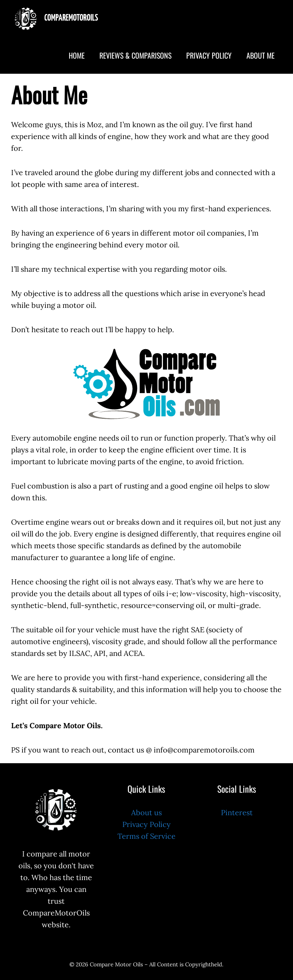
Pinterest (237, 812)
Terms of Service (146, 836)
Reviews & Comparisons (135, 55)
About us (146, 812)
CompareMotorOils (71, 18)
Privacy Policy (209, 55)
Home (77, 55)
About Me (260, 55)
